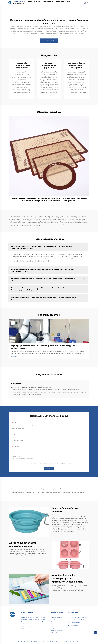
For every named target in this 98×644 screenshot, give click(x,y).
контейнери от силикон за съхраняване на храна (53, 489)
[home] (10, 3)
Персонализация (48, 2)
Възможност (60, 2)
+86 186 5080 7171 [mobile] (74, 623)
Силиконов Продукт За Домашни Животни (33, 620)
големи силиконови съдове (51, 492)
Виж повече (14, 356)
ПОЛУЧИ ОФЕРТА (49, 41)
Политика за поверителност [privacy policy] (71, 641)
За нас (30, 2)
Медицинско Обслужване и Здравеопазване (33, 622)
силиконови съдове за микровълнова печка (25, 492)
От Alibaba (54, 633)
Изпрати (49, 468)
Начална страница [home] (19, 2)
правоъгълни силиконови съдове (73, 492)
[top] (96, 632)
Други (22, 628)
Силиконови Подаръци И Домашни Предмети (33, 617)
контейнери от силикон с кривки (23, 489)
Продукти (37, 2)
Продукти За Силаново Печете (29, 626)
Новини (68, 2)
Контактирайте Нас (20, 4)
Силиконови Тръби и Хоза (28, 624)
